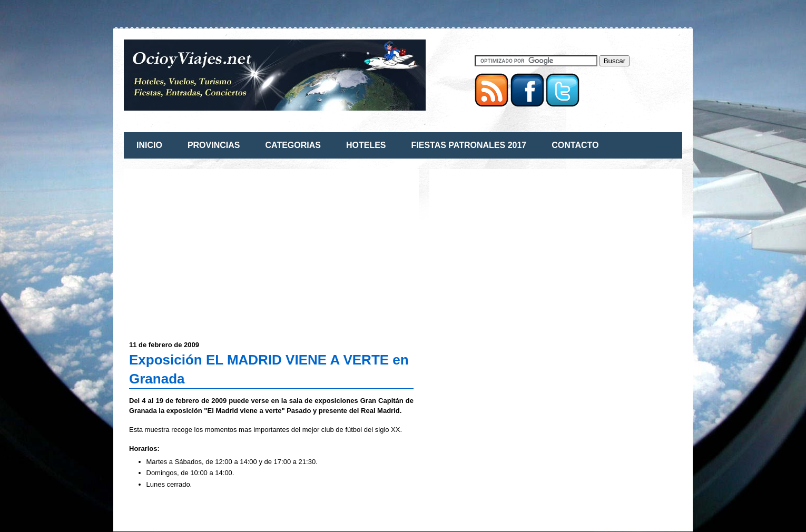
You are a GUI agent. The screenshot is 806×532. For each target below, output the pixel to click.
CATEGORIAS (293, 145)
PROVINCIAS (214, 145)
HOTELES (366, 145)
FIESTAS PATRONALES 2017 (469, 145)
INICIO (149, 145)
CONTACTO (575, 145)
